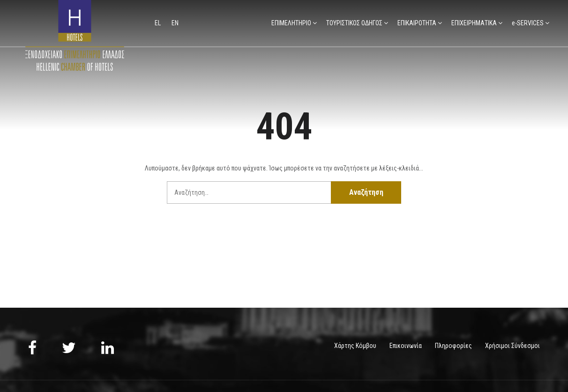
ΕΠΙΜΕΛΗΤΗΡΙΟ (291, 23)
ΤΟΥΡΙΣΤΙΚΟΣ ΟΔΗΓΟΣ (354, 23)
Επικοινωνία (406, 346)
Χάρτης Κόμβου (355, 346)
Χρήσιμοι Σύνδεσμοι (512, 346)
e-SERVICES (528, 23)
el (158, 23)
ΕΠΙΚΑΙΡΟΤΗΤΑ (417, 23)
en (175, 23)
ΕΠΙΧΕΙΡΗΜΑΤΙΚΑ (474, 23)
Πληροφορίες (453, 346)
